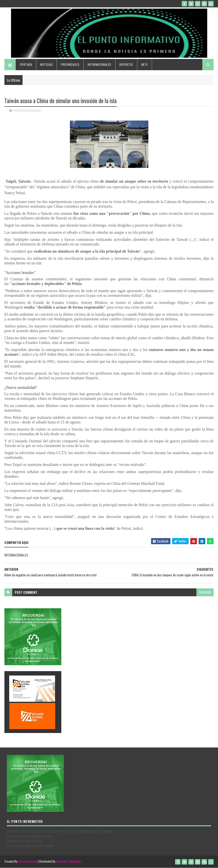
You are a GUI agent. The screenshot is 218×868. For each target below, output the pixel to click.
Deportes (126, 64)
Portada (26, 64)
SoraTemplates (27, 861)
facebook (205, 592)
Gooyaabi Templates (69, 861)
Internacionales (99, 64)
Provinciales (70, 64)
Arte (145, 64)
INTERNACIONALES (27, 110)
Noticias (46, 64)
